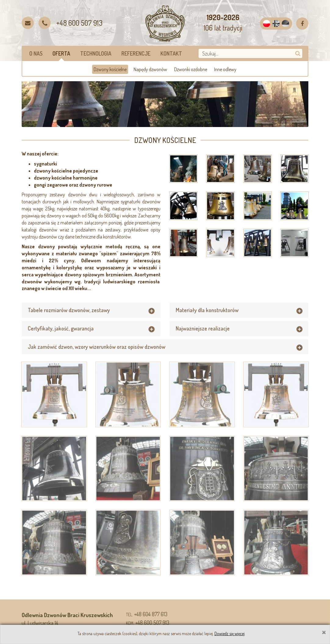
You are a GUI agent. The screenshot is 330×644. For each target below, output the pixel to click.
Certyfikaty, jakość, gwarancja (61, 339)
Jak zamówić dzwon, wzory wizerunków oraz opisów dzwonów (97, 357)
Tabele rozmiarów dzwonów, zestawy (69, 320)
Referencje (136, 53)
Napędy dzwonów (150, 69)
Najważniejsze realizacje (203, 339)
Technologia (96, 53)
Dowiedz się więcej (230, 633)
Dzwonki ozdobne (191, 69)
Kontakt (171, 53)
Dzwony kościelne (110, 69)
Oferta (61, 53)
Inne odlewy (225, 69)
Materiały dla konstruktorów (207, 320)
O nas (36, 53)
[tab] (91, 321)
